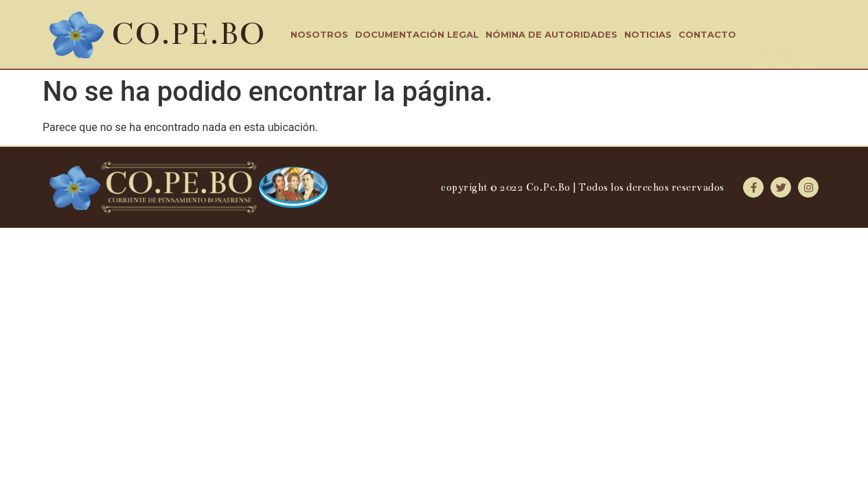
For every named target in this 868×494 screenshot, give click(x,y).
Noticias (648, 34)
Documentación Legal (417, 34)
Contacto (707, 34)
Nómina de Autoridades (551, 34)
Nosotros (319, 34)
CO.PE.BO (189, 34)
